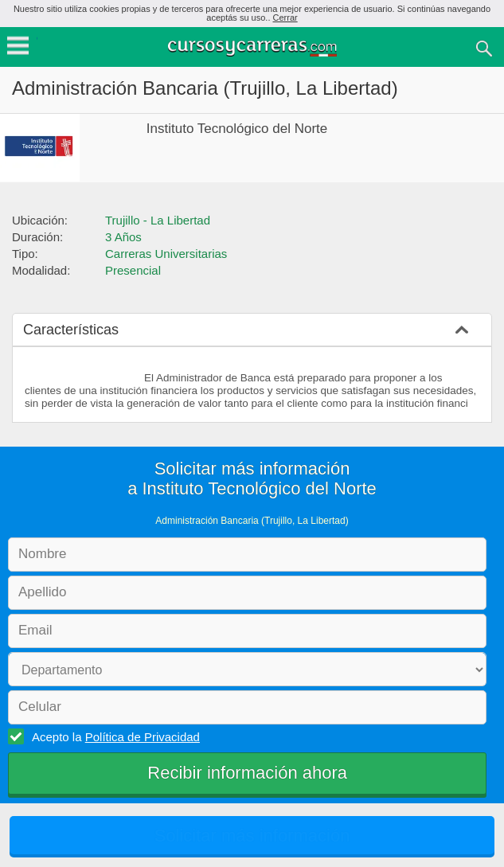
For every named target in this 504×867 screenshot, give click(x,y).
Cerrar (285, 18)
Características (71, 330)
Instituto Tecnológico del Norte (237, 129)
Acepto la (113, 736)
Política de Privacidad (143, 737)
